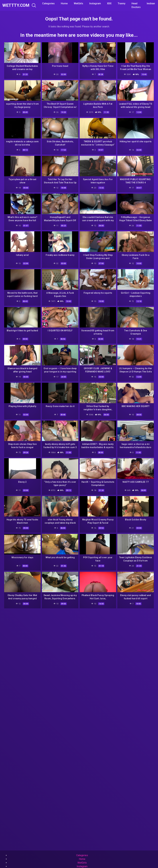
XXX (109, 3)
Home (64, 3)
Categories (48, 3)
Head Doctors (136, 5)
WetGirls (78, 3)
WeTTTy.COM (16, 5)
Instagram (95, 3)
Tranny (122, 3)
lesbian (151, 3)
